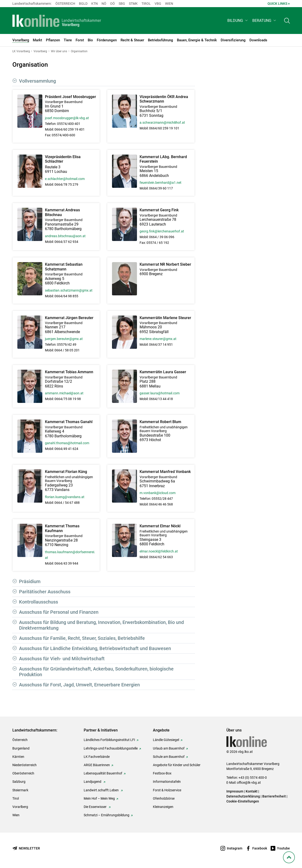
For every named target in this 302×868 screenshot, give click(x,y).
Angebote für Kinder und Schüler (177, 765)
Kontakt (252, 791)
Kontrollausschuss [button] (39, 602)
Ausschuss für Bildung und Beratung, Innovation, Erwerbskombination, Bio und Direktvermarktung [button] (101, 625)
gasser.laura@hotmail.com (160, 393)
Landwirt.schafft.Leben (102, 790)
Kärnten (18, 757)
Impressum (235, 791)
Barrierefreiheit (274, 796)
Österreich (65, 4)
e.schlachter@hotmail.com (65, 179)
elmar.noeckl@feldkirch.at (159, 551)
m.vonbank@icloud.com (158, 493)
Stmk (133, 4)
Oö (112, 4)
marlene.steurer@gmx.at (158, 339)
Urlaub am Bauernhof (169, 748)
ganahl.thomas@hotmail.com (67, 443)
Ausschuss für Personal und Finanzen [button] (59, 612)
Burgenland (21, 748)
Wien (169, 4)
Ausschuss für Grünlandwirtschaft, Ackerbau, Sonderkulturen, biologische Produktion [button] (96, 672)
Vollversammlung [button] (37, 81)
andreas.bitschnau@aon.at (65, 236)
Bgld (83, 4)
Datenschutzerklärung (243, 796)
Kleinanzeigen (163, 807)
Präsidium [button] (30, 581)
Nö (104, 4)
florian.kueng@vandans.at (65, 497)
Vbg (158, 4)
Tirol (146, 4)
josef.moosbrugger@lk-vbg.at (67, 118)
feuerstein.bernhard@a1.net (161, 183)
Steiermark (20, 790)
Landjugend (93, 782)
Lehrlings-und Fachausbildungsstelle (111, 748)
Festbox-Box (162, 773)
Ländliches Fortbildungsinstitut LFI (109, 740)
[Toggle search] (287, 21)
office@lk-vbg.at (249, 783)
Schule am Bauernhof (169, 757)
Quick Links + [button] (279, 4)
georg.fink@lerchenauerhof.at (162, 231)
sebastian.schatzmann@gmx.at (69, 290)
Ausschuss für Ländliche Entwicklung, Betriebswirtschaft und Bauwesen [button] (95, 648)
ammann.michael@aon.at (64, 393)
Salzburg (19, 782)
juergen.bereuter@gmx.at (64, 339)
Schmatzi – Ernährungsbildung (107, 815)
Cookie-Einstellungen (243, 801)
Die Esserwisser (95, 807)
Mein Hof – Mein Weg (99, 798)
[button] (238, 21)
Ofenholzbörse (164, 798)
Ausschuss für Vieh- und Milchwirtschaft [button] (62, 659)
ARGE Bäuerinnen (97, 765)
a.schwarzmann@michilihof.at (162, 123)
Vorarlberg (20, 807)
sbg (122, 4)
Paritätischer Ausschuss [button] (45, 592)
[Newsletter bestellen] (26, 848)
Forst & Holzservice (167, 790)
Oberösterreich (23, 773)
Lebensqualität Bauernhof (103, 773)
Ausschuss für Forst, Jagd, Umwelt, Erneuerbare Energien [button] (79, 685)
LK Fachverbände (97, 757)
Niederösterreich (24, 765)
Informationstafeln (167, 782)
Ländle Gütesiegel (166, 740)
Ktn (95, 4)
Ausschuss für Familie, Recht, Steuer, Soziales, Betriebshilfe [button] (82, 638)
